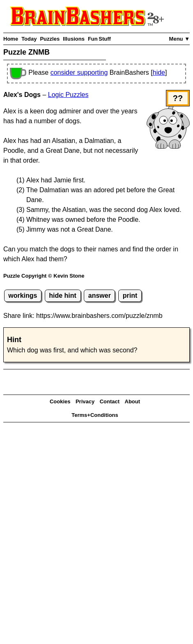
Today (29, 39)
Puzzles (50, 39)
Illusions (74, 39)
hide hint (63, 296)
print (130, 296)
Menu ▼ (179, 39)
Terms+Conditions (95, 415)
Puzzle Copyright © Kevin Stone (44, 276)
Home (11, 39)
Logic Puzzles (68, 95)
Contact (110, 401)
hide (159, 72)
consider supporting (79, 72)
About (133, 401)
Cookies (60, 401)
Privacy (85, 401)
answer (100, 296)
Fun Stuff (99, 39)
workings (23, 296)
